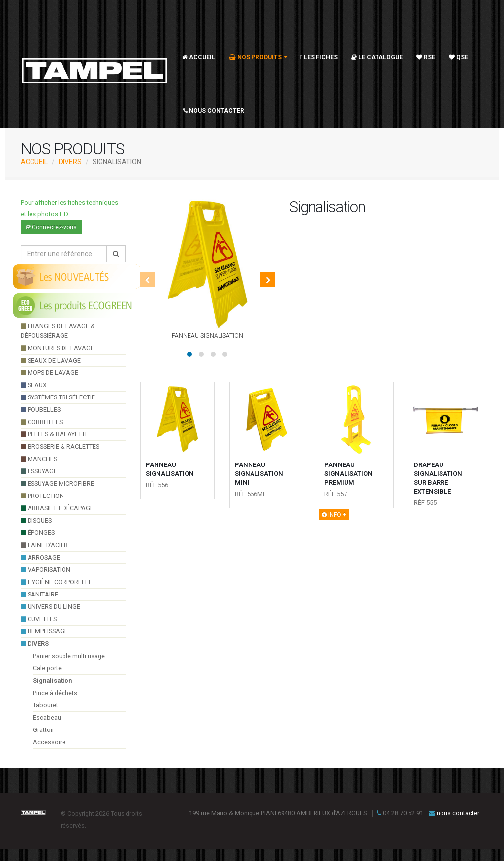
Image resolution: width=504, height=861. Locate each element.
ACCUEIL (34, 162)
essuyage (39, 471)
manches (39, 459)
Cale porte (47, 668)
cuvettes (39, 619)
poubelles (41, 410)
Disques (36, 520)
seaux (34, 385)
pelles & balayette (55, 434)
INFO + (334, 515)
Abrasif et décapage (57, 508)
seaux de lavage (51, 360)
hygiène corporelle (56, 582)
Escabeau (47, 717)
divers (70, 162)
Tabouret (46, 705)
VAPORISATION (46, 570)
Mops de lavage (49, 373)
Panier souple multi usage (69, 656)
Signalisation (52, 680)
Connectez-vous (51, 227)
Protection (42, 496)
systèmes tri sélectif (58, 397)
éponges (38, 533)
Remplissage (44, 631)
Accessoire (49, 742)
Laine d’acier (44, 545)
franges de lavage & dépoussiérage (58, 331)
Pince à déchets (55, 693)
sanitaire (39, 594)
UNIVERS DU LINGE (50, 607)
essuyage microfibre (57, 483)
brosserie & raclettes (60, 447)
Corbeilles (42, 422)
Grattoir (44, 730)
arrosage (40, 557)
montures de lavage (57, 348)
